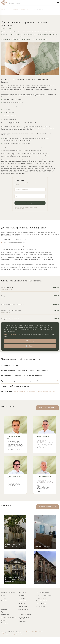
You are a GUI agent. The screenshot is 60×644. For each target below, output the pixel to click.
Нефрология (5, 615)
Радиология (5, 620)
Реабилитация (41, 606)
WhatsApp (31, 341)
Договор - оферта (37, 631)
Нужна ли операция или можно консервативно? (20, 381)
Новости (4, 601)
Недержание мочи (19, 391)
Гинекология (23, 606)
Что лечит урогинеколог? (11, 365)
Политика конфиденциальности (13, 634)
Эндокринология (41, 601)
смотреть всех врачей (48, 408)
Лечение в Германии (8, 592)
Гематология (5, 623)
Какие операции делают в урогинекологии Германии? (22, 376)
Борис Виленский (10, 335)
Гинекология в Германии (47, 391)
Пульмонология (6, 612)
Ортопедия (22, 598)
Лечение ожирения (25, 615)
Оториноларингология (9, 617)
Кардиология (23, 601)
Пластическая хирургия (44, 595)
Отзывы (4, 598)
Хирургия (22, 595)
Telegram (31, 346)
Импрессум (26, 631)
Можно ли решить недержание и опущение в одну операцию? (25, 371)
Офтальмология (41, 604)
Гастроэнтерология (42, 592)
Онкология (22, 592)
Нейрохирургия (41, 598)
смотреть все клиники (48, 507)
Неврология (5, 609)
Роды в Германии (24, 612)
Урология (22, 604)
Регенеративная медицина (24, 618)
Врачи (3, 595)
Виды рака (22, 621)
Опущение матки (32, 391)
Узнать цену (30, 203)
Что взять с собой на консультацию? (15, 386)
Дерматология (23, 609)
